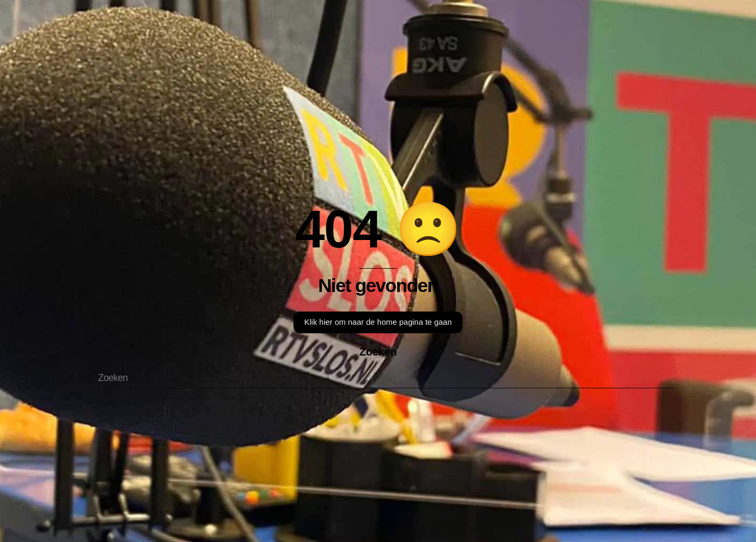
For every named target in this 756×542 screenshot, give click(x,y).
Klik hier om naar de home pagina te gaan (378, 322)
